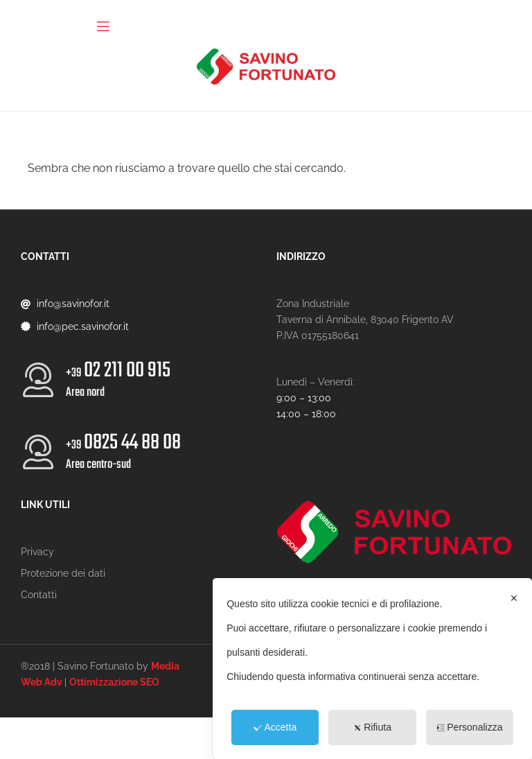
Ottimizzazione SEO (114, 682)
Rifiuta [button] (372, 727)
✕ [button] (514, 598)
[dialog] (372, 669)
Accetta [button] (275, 727)
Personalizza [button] (469, 727)
